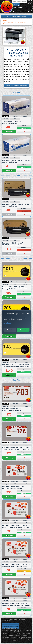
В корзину (9, 132)
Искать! (16, 4)
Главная (17, 11)
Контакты (24, 11)
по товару (14, 7)
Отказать (10, 330)
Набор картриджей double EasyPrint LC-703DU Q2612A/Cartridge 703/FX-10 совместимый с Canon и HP (16, 566)
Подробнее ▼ (7, 323)
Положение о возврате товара (10, 626)
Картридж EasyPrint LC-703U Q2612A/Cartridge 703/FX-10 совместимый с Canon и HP (12, 411)
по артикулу (21, 7)
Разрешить (23, 330)
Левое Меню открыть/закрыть (16, 16)
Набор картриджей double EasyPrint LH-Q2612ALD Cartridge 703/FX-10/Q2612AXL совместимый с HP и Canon (16, 605)
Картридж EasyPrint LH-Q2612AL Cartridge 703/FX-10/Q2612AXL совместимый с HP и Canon (14, 488)
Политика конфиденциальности (10, 624)
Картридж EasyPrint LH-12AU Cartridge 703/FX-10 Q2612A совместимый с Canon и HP (16, 450)
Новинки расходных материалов (10, 628)
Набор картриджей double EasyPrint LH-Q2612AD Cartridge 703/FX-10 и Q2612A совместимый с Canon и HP (16, 527)
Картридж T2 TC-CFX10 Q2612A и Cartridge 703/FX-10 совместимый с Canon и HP (15, 289)
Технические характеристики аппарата (16, 85)
